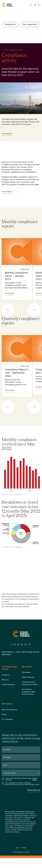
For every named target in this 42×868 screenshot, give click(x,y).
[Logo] (21, 634)
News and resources (9, 710)
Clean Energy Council (20, 852)
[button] (8, 310)
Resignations (10, 24)
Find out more (9, 294)
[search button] (31, 5)
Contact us (6, 675)
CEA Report (26, 672)
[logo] (7, 5)
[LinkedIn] (18, 644)
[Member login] (35, 5)
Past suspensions (30, 24)
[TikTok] (30, 644)
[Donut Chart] (21, 555)
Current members (8, 685)
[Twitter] (22, 644)
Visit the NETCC (7, 134)
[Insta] (15, 644)
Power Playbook (28, 677)
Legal (17, 848)
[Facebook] (12, 644)
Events (4, 714)
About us (5, 680)
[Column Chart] (21, 475)
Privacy (24, 848)
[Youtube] (25, 644)
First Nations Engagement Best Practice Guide (29, 692)
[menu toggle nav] (39, 5)
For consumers (7, 719)
